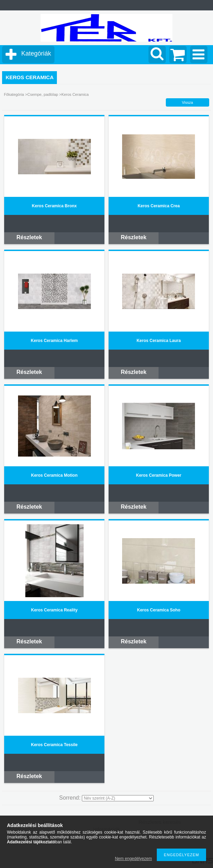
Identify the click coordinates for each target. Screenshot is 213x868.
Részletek (29, 237)
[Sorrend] (118, 798)
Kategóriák (36, 53)
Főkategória (14, 94)
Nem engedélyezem (133, 859)
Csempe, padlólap (43, 94)
